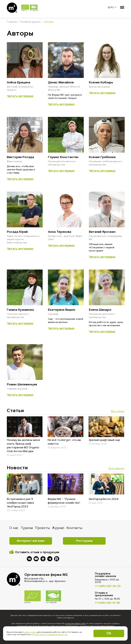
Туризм (27, 528)
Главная (12, 22)
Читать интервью (20, 96)
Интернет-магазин (31, 541)
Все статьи (118, 411)
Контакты (74, 528)
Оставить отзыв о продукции (37, 552)
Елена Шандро (100, 310)
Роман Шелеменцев (22, 385)
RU (111, 8)
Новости (17, 468)
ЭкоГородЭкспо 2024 (104, 499)
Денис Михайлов (61, 83)
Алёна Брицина (19, 83)
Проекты (42, 528)
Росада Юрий (17, 232)
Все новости (116, 469)
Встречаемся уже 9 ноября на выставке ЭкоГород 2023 (20, 503)
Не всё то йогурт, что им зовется (64, 442)
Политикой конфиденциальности (50, 635)
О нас (14, 528)
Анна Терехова (60, 232)
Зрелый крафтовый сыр (104, 440)
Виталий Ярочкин (102, 232)
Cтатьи (15, 411)
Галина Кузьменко (20, 310)
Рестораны (84, 541)
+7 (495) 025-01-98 (107, 603)
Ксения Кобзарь (101, 83)
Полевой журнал (30, 22)
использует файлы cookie (76, 624)
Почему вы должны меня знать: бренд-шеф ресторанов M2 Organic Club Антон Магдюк (23, 446)
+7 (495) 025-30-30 (108, 586)
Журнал (58, 528)
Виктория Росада (20, 157)
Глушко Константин (63, 157)
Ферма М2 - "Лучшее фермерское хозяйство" (64, 501)
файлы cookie (30, 632)
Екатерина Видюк (62, 310)
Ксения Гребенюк (102, 157)
